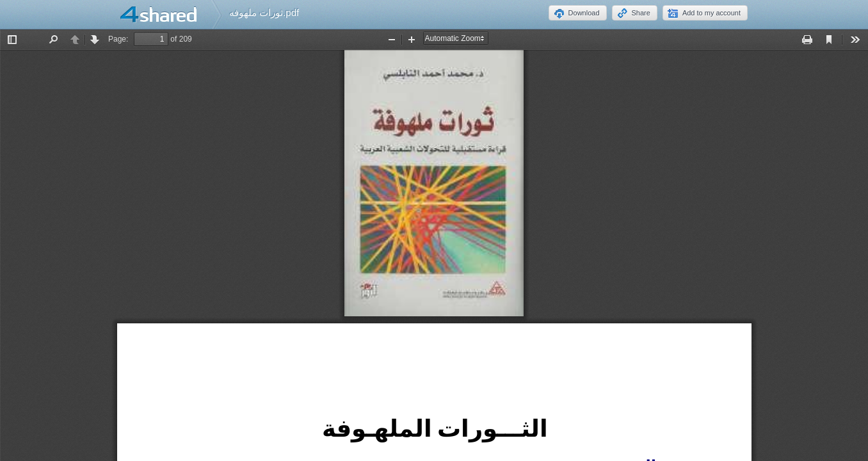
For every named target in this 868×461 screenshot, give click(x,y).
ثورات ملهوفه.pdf (264, 12)
